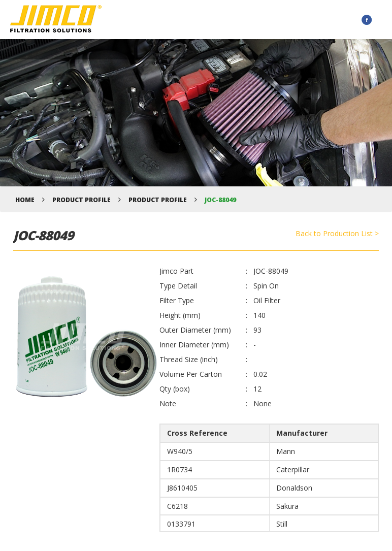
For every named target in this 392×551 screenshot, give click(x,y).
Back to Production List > (337, 233)
